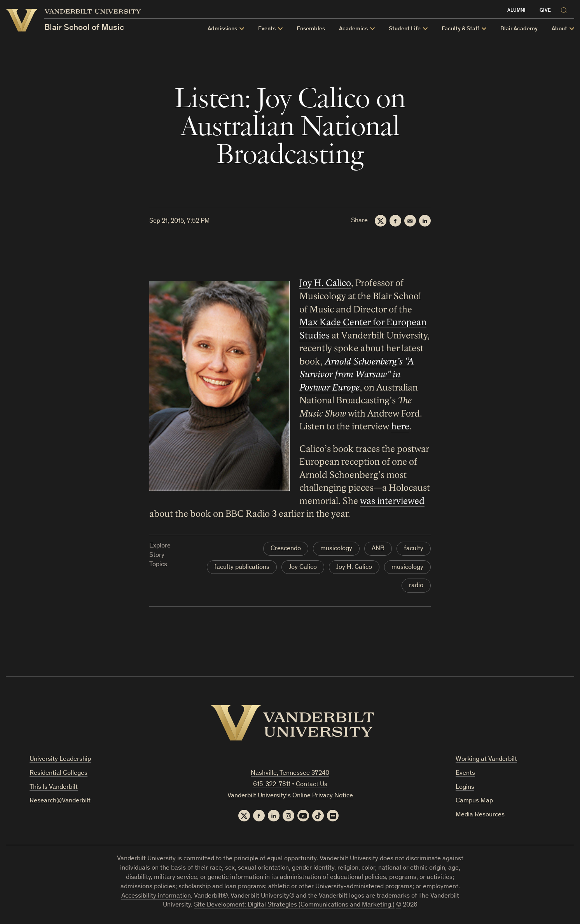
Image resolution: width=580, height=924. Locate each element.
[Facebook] (395, 221)
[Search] (566, 9)
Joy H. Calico (325, 283)
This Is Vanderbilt (54, 787)
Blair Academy (519, 29)
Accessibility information (156, 896)
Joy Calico (303, 567)
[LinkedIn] (425, 221)
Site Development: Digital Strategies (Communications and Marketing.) (294, 905)
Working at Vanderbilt (486, 759)
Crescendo (286, 549)
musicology (336, 549)
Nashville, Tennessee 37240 (290, 773)
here (400, 427)
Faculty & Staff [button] (460, 29)
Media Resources (480, 815)
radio (416, 586)
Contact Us (312, 785)
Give (545, 11)
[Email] (410, 221)
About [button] (559, 29)
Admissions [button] (222, 29)
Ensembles (311, 29)
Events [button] (267, 29)
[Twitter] (381, 221)
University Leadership (60, 759)
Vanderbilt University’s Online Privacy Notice (290, 796)
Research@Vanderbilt (60, 801)
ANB (378, 549)
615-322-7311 (272, 785)
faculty (414, 549)
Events (465, 773)
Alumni (516, 11)
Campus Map (474, 801)
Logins (465, 787)
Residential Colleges (59, 773)
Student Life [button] (405, 29)
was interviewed (392, 501)
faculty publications (242, 567)
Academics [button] (353, 29)
